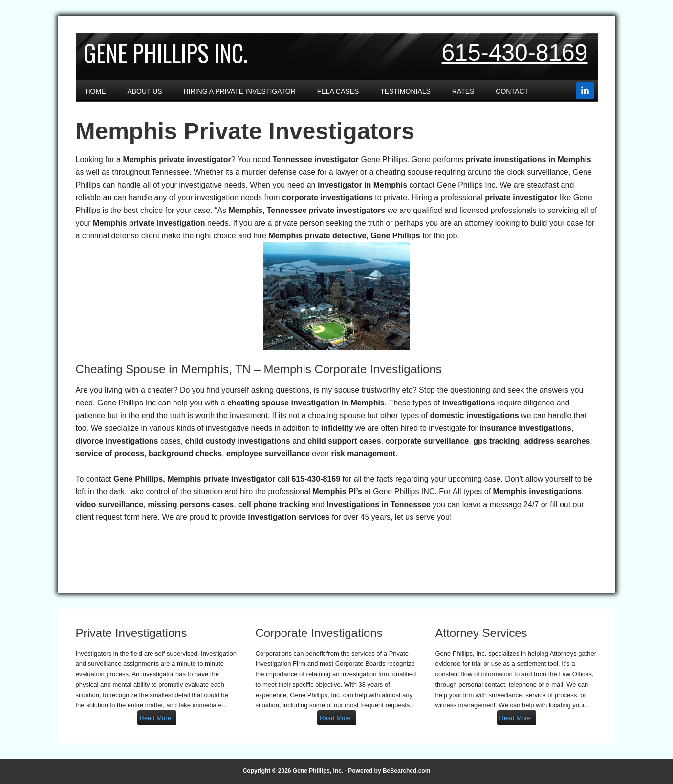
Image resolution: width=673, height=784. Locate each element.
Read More (155, 718)
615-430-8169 (515, 53)
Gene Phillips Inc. (166, 53)
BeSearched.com (406, 771)
